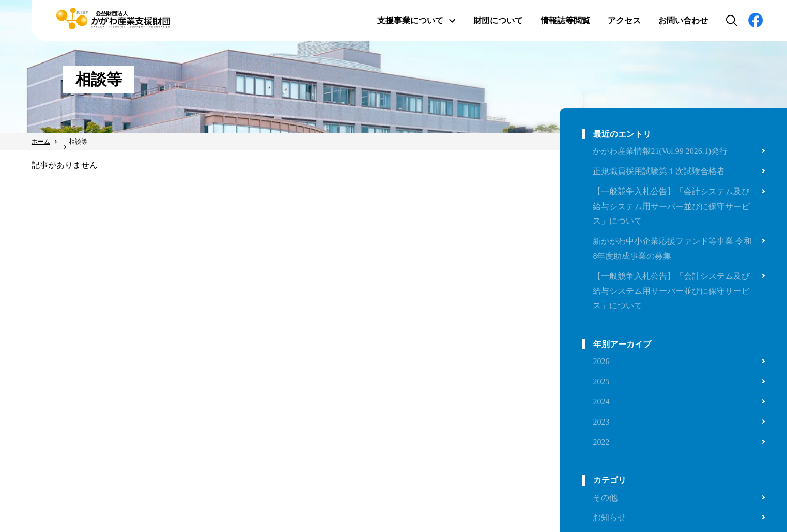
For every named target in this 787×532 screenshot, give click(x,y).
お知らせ (609, 517)
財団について (498, 20)
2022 (601, 442)
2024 (601, 402)
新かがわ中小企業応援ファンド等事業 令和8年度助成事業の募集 (672, 248)
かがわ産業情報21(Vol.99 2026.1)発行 (660, 151)
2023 (601, 422)
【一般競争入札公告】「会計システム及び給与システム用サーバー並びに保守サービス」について (671, 206)
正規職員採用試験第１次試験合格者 (659, 171)
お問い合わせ (683, 20)
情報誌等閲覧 (565, 20)
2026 (601, 361)
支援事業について (416, 20)
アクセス (624, 20)
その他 (605, 498)
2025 (601, 381)
